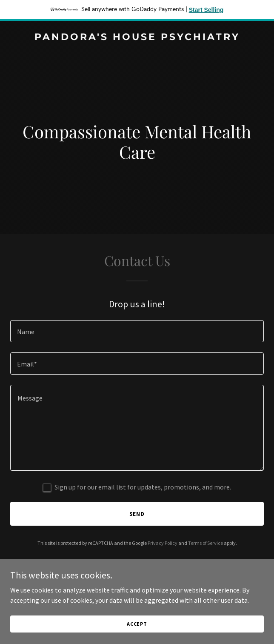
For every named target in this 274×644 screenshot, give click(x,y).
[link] (137, 37)
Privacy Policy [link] (163, 543)
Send (137, 514)
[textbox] (137, 331)
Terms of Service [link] (205, 543)
